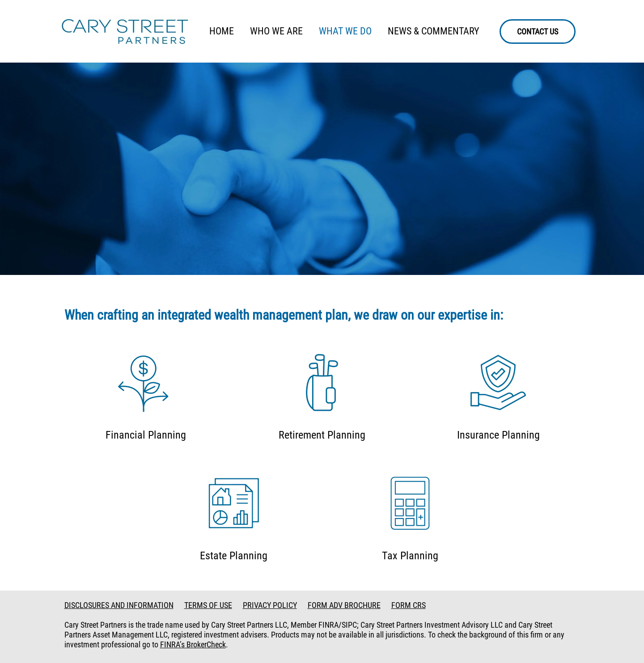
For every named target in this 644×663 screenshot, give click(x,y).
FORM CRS (409, 605)
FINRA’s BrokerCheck (193, 644)
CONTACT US (538, 32)
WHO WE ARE (276, 31)
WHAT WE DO (345, 31)
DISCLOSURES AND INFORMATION (119, 605)
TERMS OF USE (208, 605)
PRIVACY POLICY (270, 605)
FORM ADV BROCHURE (344, 605)
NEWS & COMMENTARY (434, 31)
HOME (222, 31)
